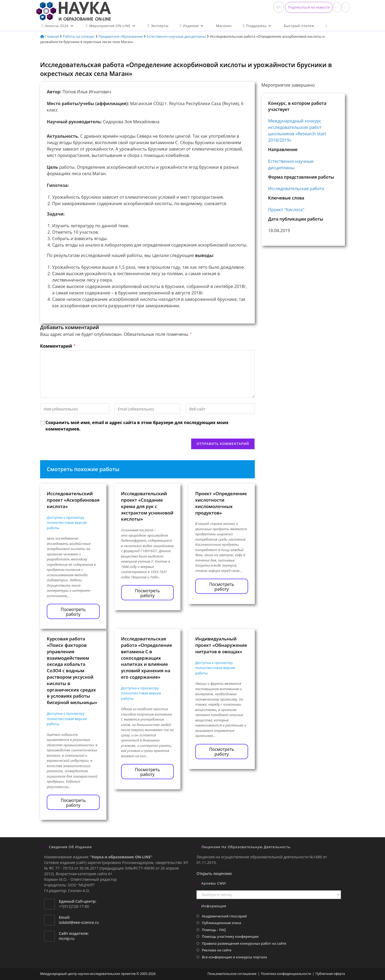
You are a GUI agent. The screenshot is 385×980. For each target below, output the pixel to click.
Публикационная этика (222, 923)
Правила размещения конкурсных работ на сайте (244, 943)
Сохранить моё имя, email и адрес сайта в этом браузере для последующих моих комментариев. (137, 426)
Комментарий (58, 346)
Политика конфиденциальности (286, 974)
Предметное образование (121, 36)
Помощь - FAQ (214, 930)
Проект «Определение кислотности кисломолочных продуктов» (221, 503)
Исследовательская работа (296, 189)
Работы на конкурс (79, 36)
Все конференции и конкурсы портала (234, 957)
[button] (309, 7)
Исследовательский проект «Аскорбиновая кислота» (73, 500)
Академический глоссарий (224, 916)
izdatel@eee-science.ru (79, 922)
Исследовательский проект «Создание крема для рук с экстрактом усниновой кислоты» (147, 506)
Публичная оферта (330, 974)
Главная (49, 36)
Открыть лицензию (214, 873)
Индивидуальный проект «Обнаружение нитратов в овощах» (221, 645)
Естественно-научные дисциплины (176, 36)
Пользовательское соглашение (232, 974)
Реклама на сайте (217, 950)
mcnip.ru (67, 938)
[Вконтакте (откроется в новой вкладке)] (337, 7)
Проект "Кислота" (286, 210)
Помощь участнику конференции (230, 936)
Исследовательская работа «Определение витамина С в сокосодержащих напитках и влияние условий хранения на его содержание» (147, 658)
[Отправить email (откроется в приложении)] (345, 7)
